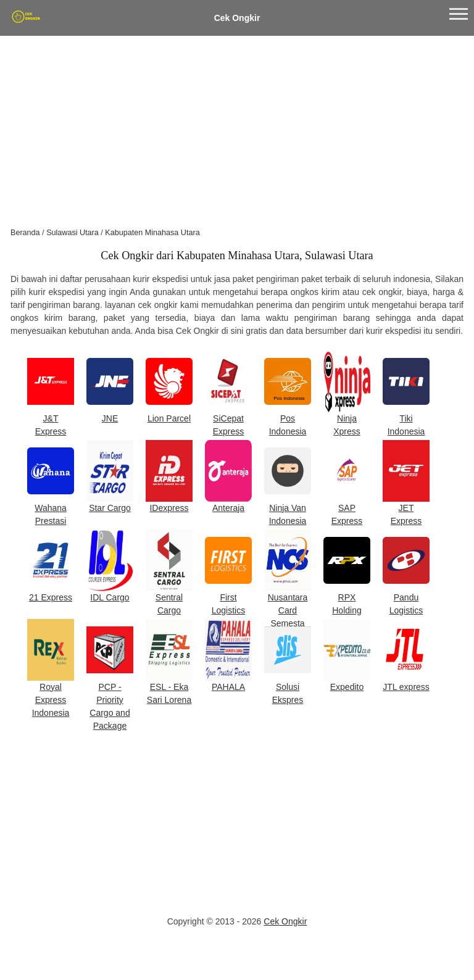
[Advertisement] (237, 128)
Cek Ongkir (237, 18)
